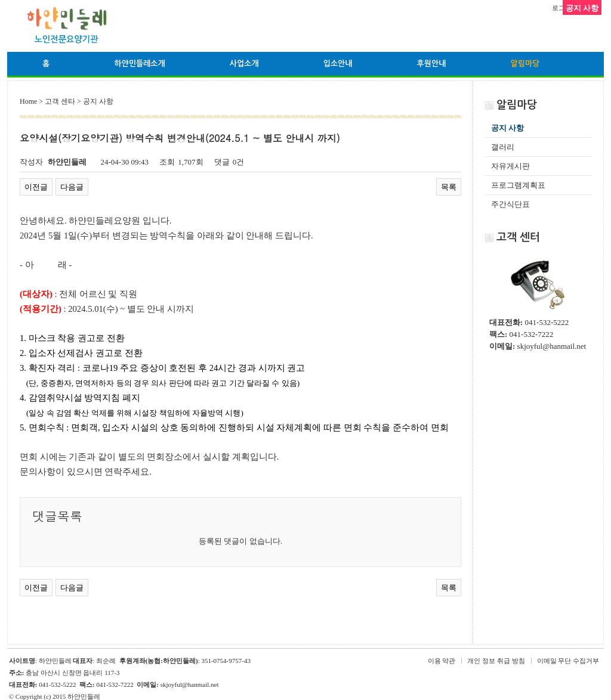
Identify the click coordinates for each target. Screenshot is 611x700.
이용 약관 (442, 661)
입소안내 (338, 64)
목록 (449, 187)
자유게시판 (510, 166)
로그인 (562, 8)
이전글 (36, 187)
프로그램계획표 (518, 185)
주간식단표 (510, 204)
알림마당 (525, 64)
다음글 (72, 187)
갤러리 (503, 147)
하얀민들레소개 (140, 64)
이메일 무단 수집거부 (568, 661)
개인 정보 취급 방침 (496, 661)
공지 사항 (507, 128)
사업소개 (244, 64)
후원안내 (432, 64)
